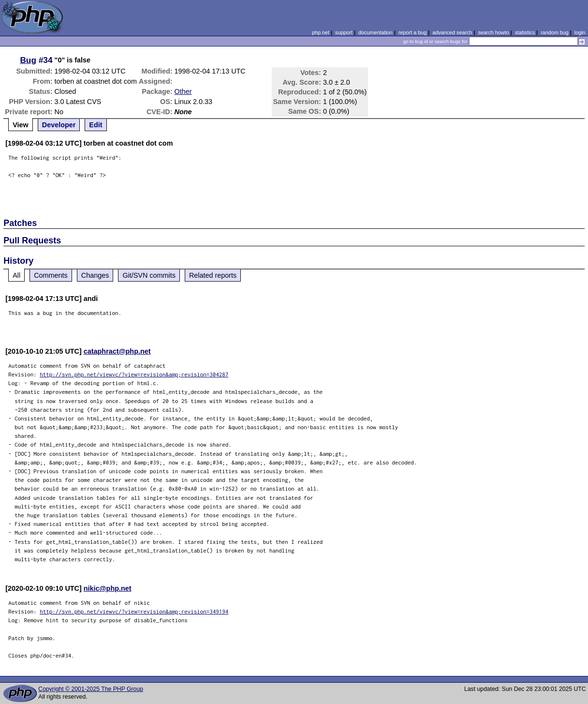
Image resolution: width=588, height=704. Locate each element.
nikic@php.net (108, 588)
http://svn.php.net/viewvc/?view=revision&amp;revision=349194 (134, 611)
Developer (59, 125)
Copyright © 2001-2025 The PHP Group (91, 689)
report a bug (412, 32)
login (580, 32)
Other (183, 91)
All (16, 275)
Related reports (213, 275)
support (344, 32)
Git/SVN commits (149, 275)
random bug (555, 32)
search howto (493, 32)
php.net (321, 32)
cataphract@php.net (117, 351)
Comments (51, 275)
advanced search (452, 32)
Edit (96, 125)
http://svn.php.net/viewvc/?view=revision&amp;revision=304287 (134, 374)
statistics (525, 32)
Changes (95, 275)
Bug (28, 60)
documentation (375, 32)
